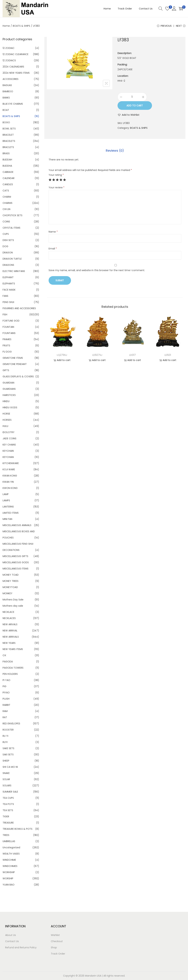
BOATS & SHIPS (21, 26)
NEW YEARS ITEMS (13, 649)
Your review (57, 187)
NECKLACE (8, 612)
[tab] (115, 151)
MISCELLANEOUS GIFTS (15, 556)
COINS (6, 222)
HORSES (7, 420)
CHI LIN (6, 209)
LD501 (168, 355)
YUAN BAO (9, 885)
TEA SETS (8, 810)
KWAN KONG (10, 476)
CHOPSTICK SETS (12, 215)
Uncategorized (11, 847)
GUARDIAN (8, 383)
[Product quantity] (132, 97)
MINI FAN (7, 519)
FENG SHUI (8, 302)
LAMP (6, 494)
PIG (4, 686)
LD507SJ (97, 355)
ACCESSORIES (11, 79)
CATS (6, 191)
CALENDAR (9, 178)
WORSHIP (8, 878)
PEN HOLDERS (10, 674)
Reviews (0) (115, 151)
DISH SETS (8, 240)
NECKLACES (9, 618)
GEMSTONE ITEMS (13, 358)
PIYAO (6, 693)
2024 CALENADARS (13, 67)
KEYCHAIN (8, 451)
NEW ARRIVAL (10, 631)
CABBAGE (8, 172)
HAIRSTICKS (9, 395)
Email (53, 249)
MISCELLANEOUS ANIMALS (17, 525)
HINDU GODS (10, 407)
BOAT (6, 110)
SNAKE (6, 773)
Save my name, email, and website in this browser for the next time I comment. (97, 270)
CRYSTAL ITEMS (11, 228)
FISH (5, 315)
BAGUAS (7, 85)
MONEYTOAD (10, 587)
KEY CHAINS (9, 445)
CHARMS (7, 203)
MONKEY (7, 593)
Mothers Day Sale (13, 600)
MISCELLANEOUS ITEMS (16, 569)
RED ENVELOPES (11, 724)
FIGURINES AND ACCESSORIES (19, 308)
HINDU (6, 401)
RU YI (5, 736)
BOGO (6, 122)
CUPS (6, 234)
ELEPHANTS (9, 284)
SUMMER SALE (10, 792)
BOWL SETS (9, 129)
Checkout (57, 941)
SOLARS (7, 785)
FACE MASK (9, 290)
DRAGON (8, 253)
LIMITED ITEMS (11, 513)
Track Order (58, 954)
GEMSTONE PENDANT (15, 364)
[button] (128, 115)
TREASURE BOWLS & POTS (17, 829)
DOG (5, 246)
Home (6, 26)
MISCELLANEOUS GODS (16, 562)
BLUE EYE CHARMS (13, 104)
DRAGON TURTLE (12, 259)
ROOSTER (8, 730)
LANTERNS (8, 507)
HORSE (6, 414)
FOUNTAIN (8, 327)
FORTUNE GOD (11, 321)
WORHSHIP (9, 872)
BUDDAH (7, 160)
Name (53, 232)
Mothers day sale (13, 606)
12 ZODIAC (9, 48)
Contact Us (12, 941)
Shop (54, 947)
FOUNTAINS (9, 333)
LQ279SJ (62, 355)
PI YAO (6, 680)
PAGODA (8, 662)
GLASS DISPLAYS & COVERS (18, 376)
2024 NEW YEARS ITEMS (16, 73)
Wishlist (55, 935)
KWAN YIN (8, 482)
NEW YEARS (9, 643)
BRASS (6, 153)
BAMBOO (8, 91)
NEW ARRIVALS (11, 637)
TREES (6, 835)
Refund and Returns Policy (21, 947)
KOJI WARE (9, 469)
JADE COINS (9, 438)
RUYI (5, 742)
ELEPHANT (8, 277)
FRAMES (7, 339)
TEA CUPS (8, 798)
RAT (5, 717)
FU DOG (7, 352)
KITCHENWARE (11, 463)
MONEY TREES (11, 581)
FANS (5, 296)
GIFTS (6, 370)
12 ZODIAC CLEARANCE (16, 54)
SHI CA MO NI (10, 767)
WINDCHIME (9, 860)
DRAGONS (8, 265)
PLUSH (6, 699)
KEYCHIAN (8, 457)
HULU (5, 426)
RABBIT (6, 705)
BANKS (6, 98)
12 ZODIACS (9, 60)
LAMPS (6, 500)
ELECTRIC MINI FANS (14, 271)
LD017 (133, 355)
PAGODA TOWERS (13, 668)
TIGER (6, 816)
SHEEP (6, 761)
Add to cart (135, 106)
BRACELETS (9, 141)
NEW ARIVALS (10, 624)
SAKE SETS (8, 748)
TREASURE (8, 823)
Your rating (56, 175)
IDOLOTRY (9, 432)
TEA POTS (8, 804)
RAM (5, 711)
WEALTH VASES (11, 854)
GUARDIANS (9, 389)
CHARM (7, 197)
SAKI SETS (8, 754)
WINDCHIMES (10, 866)
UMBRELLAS (9, 841)
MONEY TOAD (11, 575)
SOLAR (6, 779)
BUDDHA (7, 166)
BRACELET (8, 135)
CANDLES (8, 184)
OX (4, 655)
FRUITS (6, 345)
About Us (11, 935)
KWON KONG (10, 488)
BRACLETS (8, 147)
